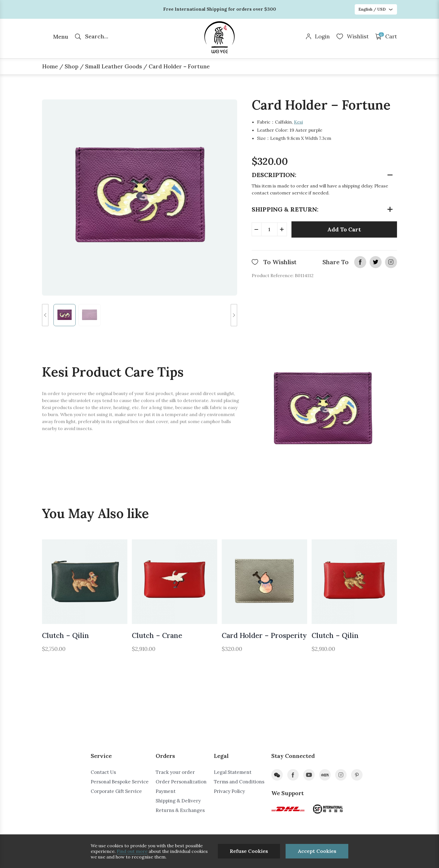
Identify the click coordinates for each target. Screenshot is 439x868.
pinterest (357, 775)
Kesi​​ (298, 122)
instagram (391, 262)
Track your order (175, 772)
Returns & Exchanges (180, 810)
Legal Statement (233, 772)
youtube (309, 775)
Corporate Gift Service (116, 791)
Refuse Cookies (249, 851)
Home (50, 66)
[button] (45, 315)
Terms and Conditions (239, 782)
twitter (376, 262)
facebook (360, 262)
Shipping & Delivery (178, 801)
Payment (166, 791)
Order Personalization (181, 782)
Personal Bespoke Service (120, 782)
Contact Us (103, 772)
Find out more (132, 851)
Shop (72, 66)
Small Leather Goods (114, 66)
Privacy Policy (229, 791)
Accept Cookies (317, 851)
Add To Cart (344, 229)
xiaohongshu (325, 775)
